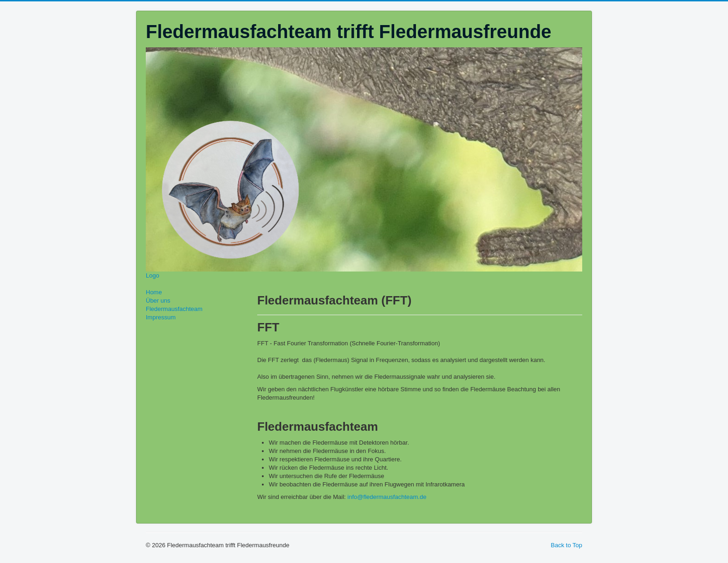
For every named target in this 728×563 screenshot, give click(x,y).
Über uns (158, 301)
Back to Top (566, 545)
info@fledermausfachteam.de (387, 497)
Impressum (161, 317)
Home (154, 292)
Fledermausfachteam (174, 309)
